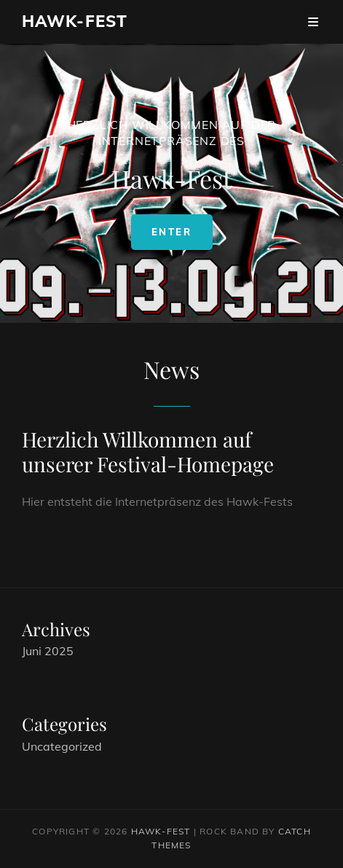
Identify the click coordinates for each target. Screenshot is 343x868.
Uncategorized (62, 746)
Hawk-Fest (75, 21)
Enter (182, 238)
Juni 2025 (48, 651)
